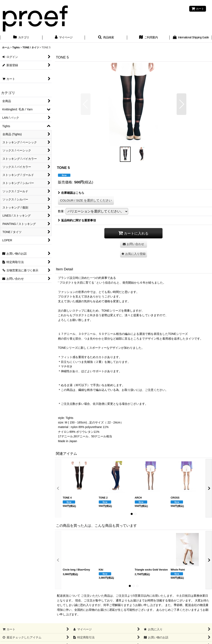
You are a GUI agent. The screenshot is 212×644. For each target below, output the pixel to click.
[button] (106, 38)
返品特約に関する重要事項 (77, 220)
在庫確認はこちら (71, 193)
